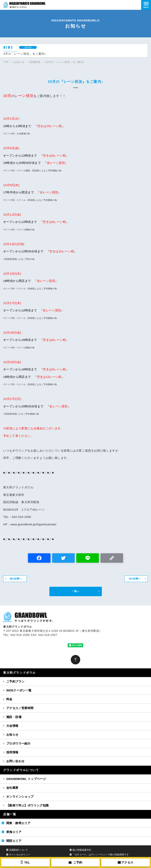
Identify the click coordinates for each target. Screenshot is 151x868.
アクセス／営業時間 (20, 708)
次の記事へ (135, 579)
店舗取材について (18, 850)
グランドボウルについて (21, 770)
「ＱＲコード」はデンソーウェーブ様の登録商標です (101, 855)
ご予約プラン (15, 681)
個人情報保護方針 (82, 850)
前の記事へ (16, 579)
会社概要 (12, 788)
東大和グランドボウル (19, 673)
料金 (9, 699)
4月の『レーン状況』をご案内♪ (25, 54)
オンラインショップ (20, 797)
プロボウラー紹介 (18, 743)
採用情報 (12, 752)
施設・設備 (14, 717)
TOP (6, 62)
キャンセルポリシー (20, 855)
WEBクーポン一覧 (19, 690)
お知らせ (19, 62)
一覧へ (76, 591)
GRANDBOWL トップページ (26, 779)
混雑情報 (35, 62)
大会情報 (12, 726)
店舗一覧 (10, 814)
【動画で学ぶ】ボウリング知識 (28, 805)
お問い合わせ (15, 761)
